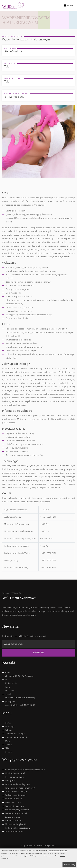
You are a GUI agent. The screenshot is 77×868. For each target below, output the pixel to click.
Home (8, 723)
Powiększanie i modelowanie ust (20, 788)
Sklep (8, 748)
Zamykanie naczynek (15, 806)
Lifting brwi (10, 781)
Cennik (8, 745)
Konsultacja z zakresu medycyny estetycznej (25, 770)
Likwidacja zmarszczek (15, 773)
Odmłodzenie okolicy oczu (18, 784)
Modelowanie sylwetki (15, 824)
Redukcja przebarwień (15, 795)
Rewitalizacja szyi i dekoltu (17, 810)
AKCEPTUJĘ (69, 865)
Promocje (9, 727)
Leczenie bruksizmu (14, 821)
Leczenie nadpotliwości (16, 813)
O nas (8, 741)
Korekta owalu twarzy (15, 777)
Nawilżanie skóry (13, 803)
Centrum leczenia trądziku (17, 737)
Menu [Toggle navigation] (69, 6)
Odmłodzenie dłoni (14, 832)
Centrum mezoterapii (15, 734)
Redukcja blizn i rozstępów (17, 828)
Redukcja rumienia (14, 799)
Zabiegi (9, 730)
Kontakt (9, 752)
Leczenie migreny (13, 817)
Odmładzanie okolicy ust (17, 792)
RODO (52, 846)
